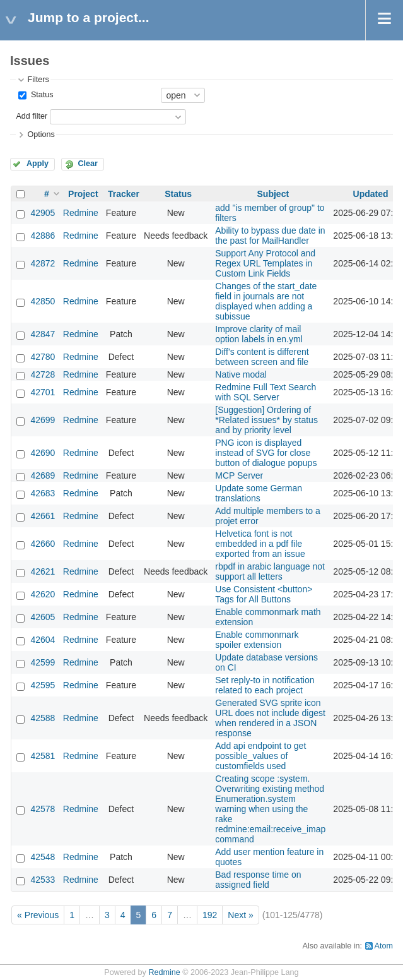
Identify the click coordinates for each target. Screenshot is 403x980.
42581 (43, 756)
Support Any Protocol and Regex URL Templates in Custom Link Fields (265, 263)
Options (41, 134)
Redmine (81, 213)
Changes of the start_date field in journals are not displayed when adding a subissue (266, 301)
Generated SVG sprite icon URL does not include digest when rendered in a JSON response (270, 718)
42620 (43, 594)
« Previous (38, 915)
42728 (43, 374)
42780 (43, 357)
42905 (43, 213)
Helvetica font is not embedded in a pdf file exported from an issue (260, 544)
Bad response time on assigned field (258, 880)
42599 (43, 662)
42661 (43, 516)
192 (210, 915)
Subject (273, 194)
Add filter (32, 116)
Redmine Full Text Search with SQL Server (266, 392)
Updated (371, 194)
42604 (43, 640)
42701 (43, 392)
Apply (38, 164)
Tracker (124, 194)
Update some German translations (259, 493)
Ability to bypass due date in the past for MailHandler (270, 236)
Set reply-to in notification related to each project (265, 685)
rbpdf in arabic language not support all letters (270, 571)
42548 (43, 857)
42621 (43, 571)
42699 (43, 420)
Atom (384, 946)
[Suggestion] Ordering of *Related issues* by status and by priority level (266, 420)
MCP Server (239, 475)
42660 (43, 544)
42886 (43, 236)
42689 (43, 475)
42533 (43, 880)
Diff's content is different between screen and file (262, 357)
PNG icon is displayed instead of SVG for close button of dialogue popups (266, 453)
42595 (43, 685)
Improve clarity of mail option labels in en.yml (259, 334)
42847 (43, 334)
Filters (38, 80)
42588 (43, 718)
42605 (43, 617)
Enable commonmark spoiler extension (257, 640)
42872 (43, 263)
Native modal (241, 374)
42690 (43, 453)
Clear (88, 164)
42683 (43, 493)
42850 (43, 301)
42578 (43, 809)
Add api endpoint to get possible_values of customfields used (260, 756)
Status (41, 95)
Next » (240, 915)
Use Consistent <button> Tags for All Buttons (264, 594)
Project (83, 194)
